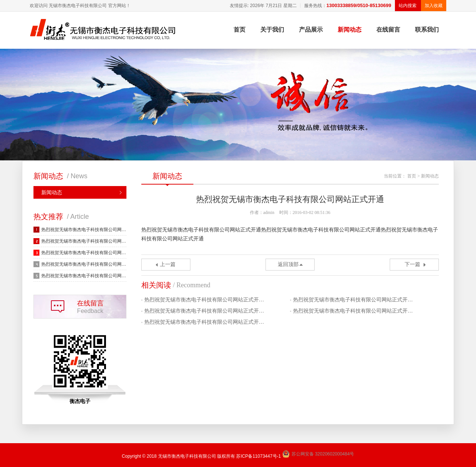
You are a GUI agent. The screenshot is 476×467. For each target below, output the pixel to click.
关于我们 (272, 30)
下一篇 (412, 264)
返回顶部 (288, 264)
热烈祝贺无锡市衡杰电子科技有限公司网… (84, 230)
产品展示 (311, 30)
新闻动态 (350, 30)
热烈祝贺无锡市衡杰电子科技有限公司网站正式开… (204, 300)
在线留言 (388, 30)
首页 (239, 30)
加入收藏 (434, 6)
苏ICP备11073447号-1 (258, 456)
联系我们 (427, 30)
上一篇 (168, 264)
